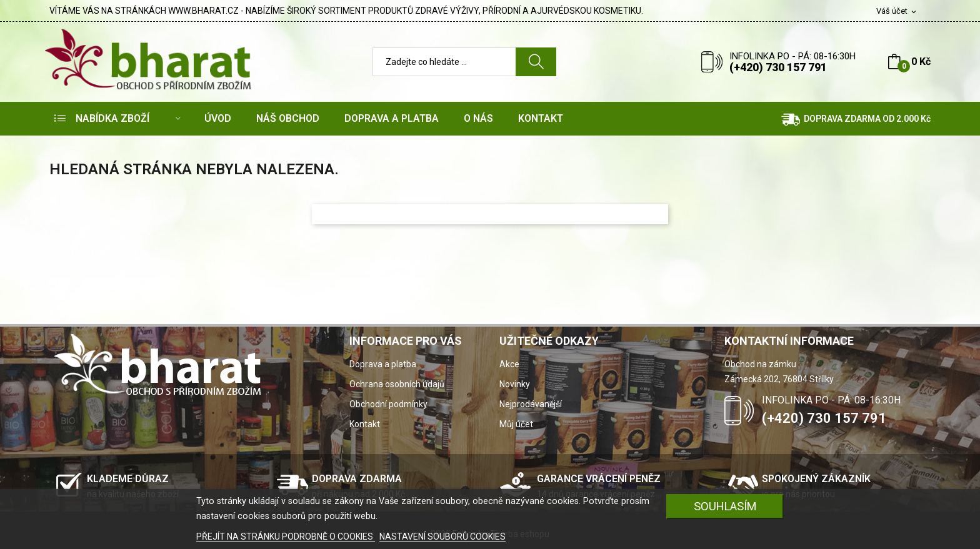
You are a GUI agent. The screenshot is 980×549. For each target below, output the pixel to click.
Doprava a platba (383, 364)
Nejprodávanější (531, 404)
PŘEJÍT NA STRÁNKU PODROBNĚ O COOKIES (286, 537)
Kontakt (365, 424)
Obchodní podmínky (388, 404)
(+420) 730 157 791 (778, 67)
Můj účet (516, 424)
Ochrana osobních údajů (397, 384)
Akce (509, 364)
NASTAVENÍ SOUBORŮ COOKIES (442, 537)
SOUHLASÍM (725, 506)
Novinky (515, 384)
